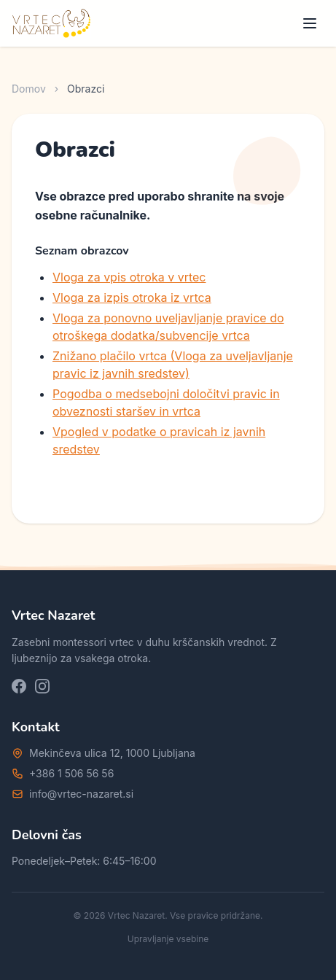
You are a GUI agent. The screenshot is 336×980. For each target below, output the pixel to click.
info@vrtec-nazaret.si (81, 794)
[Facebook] (19, 686)
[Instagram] (42, 686)
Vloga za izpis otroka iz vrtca (132, 297)
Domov (29, 89)
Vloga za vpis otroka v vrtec (129, 277)
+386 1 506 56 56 (71, 773)
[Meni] (310, 23)
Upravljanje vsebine (168, 939)
